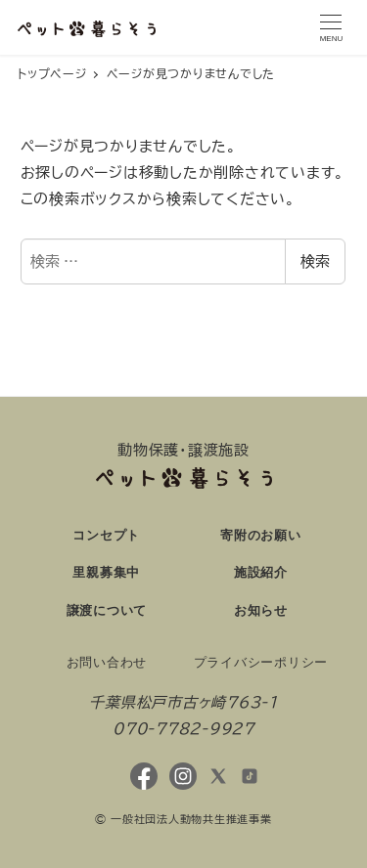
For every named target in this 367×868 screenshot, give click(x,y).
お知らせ (261, 610)
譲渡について (107, 610)
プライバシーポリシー (261, 662)
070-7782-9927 (183, 729)
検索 (315, 261)
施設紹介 (261, 572)
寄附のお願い (261, 535)
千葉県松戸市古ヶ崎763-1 (183, 702)
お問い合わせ (107, 662)
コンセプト (106, 535)
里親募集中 (106, 572)
